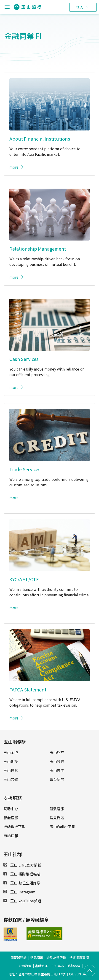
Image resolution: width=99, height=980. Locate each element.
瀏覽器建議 (19, 957)
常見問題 (57, 818)
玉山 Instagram (19, 892)
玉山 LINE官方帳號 (22, 865)
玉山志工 (57, 770)
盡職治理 (41, 966)
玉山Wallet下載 (62, 827)
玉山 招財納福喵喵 (22, 874)
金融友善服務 (56, 957)
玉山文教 (11, 779)
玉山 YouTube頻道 (22, 901)
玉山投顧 (11, 770)
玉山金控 (11, 752)
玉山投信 (57, 761)
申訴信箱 (11, 836)
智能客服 (11, 818)
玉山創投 (11, 761)
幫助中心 (11, 809)
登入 (80, 7)
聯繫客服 (57, 809)
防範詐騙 (74, 966)
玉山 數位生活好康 (22, 883)
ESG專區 (58, 966)
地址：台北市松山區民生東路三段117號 (37, 974)
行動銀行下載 (14, 827)
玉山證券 (57, 752)
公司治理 (25, 966)
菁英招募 (57, 779)
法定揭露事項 (79, 957)
